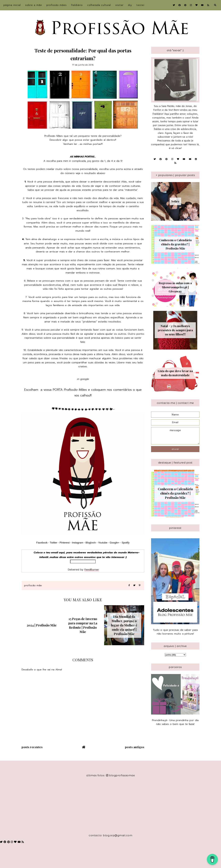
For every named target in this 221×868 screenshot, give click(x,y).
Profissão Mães (57, 5)
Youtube (103, 543)
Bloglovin (91, 543)
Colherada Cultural (99, 5)
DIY (130, 5)
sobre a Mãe (34, 5)
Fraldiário (77, 5)
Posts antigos (135, 747)
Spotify (126, 543)
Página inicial (12, 5)
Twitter (54, 543)
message (175, 436)
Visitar (119, 5)
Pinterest (65, 543)
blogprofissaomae (121, 775)
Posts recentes (32, 747)
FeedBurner (92, 570)
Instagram (78, 543)
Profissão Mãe (33, 585)
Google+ (114, 543)
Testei (140, 5)
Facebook (42, 543)
